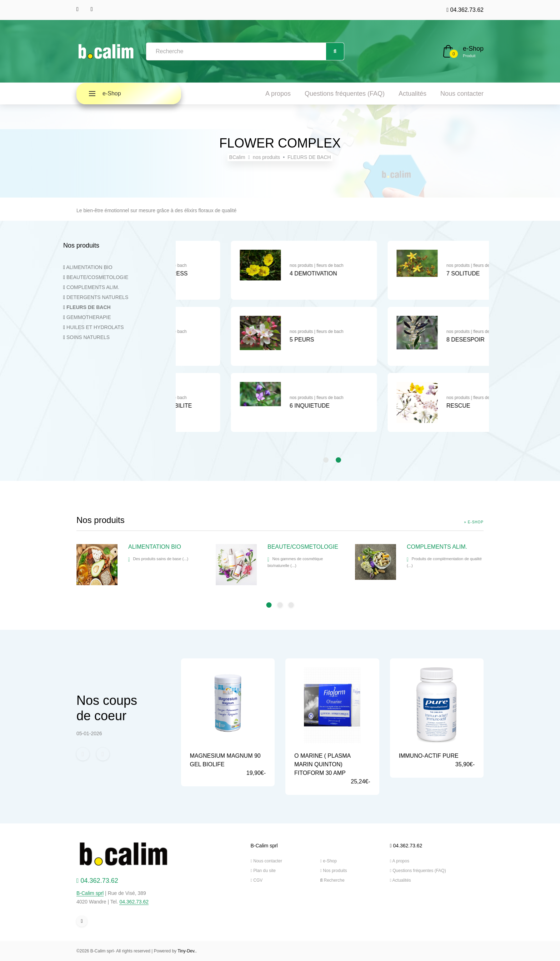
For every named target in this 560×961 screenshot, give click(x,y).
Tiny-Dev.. (187, 951)
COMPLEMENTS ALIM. (93, 287)
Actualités (412, 94)
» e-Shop (474, 522)
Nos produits (334, 871)
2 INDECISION (259, 340)
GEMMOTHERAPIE (89, 317)
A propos (278, 94)
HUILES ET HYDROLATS (95, 327)
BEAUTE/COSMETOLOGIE (97, 277)
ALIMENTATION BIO (89, 267)
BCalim (237, 157)
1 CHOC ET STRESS (267, 273)
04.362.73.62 (465, 10)
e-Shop (473, 49)
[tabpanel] (254, 340)
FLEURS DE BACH (309, 157)
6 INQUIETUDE (417, 406)
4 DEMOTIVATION (421, 273)
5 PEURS (409, 340)
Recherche (332, 880)
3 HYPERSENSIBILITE (269, 406)
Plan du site (263, 871)
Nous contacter (462, 94)
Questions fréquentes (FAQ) (345, 94)
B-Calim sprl (90, 893)
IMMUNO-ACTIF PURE (429, 756)
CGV (257, 880)
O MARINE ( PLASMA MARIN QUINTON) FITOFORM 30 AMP (322, 764)
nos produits (266, 157)
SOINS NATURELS (88, 337)
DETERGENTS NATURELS (97, 297)
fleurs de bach (280, 265)
